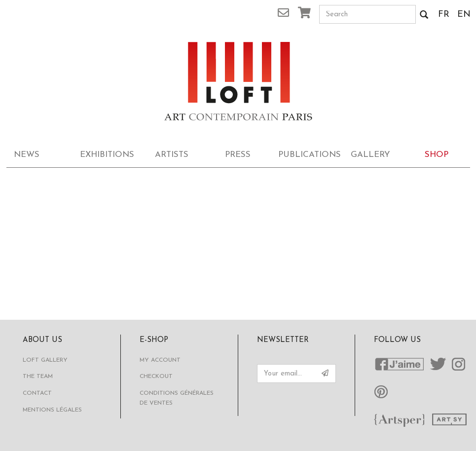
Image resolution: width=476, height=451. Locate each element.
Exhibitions (107, 155)
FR (444, 15)
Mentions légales (52, 410)
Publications (308, 155)
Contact (37, 393)
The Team (38, 376)
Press (238, 155)
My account (160, 360)
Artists (172, 155)
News (27, 155)
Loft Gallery (45, 360)
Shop (437, 155)
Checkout (156, 376)
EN (464, 15)
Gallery (370, 155)
